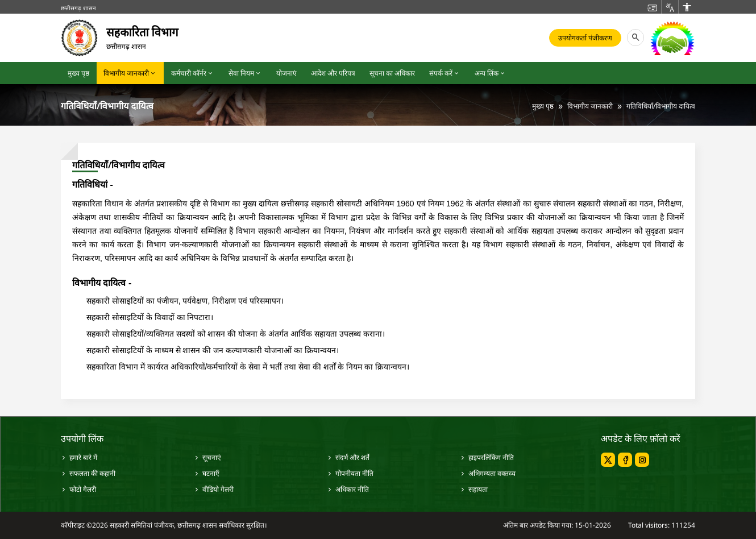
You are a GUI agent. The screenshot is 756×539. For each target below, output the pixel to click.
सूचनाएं (207, 457)
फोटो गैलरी (78, 489)
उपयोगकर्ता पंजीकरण (585, 38)
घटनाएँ (207, 473)
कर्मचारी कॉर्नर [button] (193, 73)
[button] (652, 7)
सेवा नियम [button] (245, 73)
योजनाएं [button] (286, 73)
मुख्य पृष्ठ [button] (78, 73)
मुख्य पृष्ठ (543, 106)
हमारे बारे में (79, 457)
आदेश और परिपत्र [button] (333, 73)
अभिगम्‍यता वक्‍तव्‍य (488, 473)
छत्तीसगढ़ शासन (78, 8)
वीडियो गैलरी (214, 489)
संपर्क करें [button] (445, 73)
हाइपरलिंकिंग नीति (487, 457)
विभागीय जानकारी (590, 106)
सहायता (474, 489)
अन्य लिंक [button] (491, 73)
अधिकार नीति (348, 489)
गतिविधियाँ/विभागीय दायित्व (661, 106)
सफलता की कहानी (88, 473)
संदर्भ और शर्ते (348, 457)
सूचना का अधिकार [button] (392, 73)
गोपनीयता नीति (350, 473)
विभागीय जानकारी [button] (130, 73)
